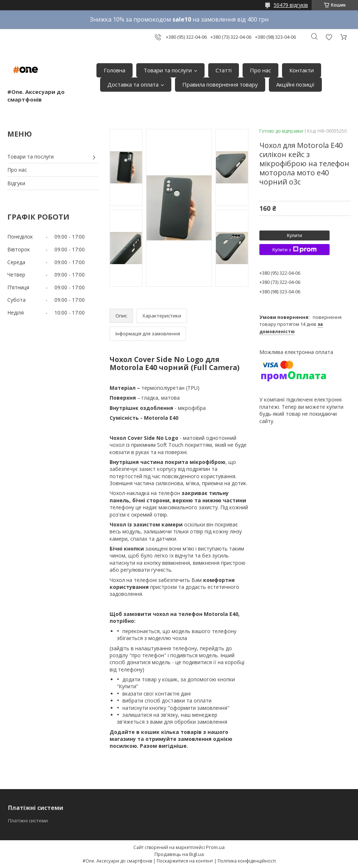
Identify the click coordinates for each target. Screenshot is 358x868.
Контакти (302, 70)
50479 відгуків (291, 5)
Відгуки (16, 183)
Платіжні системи (28, 821)
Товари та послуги (168, 70)
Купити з (294, 250)
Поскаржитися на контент (185, 861)
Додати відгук (329, 37)
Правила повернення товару (220, 84)
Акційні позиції (295, 84)
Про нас (260, 70)
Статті (224, 70)
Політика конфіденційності (247, 861)
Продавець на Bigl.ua (179, 854)
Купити (294, 235)
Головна (115, 70)
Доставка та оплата (133, 84)
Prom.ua (215, 847)
